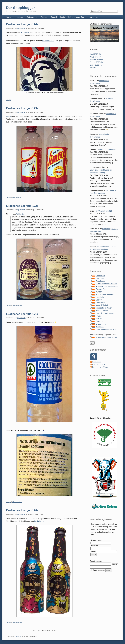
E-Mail (93, 552)
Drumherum (101, 281)
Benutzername (96, 540)
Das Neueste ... (96, 65)
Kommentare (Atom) (100, 367)
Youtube (44, 17)
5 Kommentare (17, 502)
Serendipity (18, 636)
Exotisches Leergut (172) (22, 206)
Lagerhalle (100, 297)
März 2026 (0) (96, 57)
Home (8, 17)
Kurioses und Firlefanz (105, 295)
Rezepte (99, 321)
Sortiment (100, 327)
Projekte (99, 319)
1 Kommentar (16, 197)
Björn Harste (21, 28)
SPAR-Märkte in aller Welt (106, 329)
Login (63, 17)
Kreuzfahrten (93, 17)
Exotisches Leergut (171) (22, 314)
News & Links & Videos (105, 313)
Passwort (94, 546)
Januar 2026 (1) (96, 62)
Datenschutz (32, 17)
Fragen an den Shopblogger (107, 287)
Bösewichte (100, 276)
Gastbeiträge (101, 289)
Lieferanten (100, 303)
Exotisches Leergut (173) (22, 108)
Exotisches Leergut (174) (22, 24)
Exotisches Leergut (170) (22, 510)
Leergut (8, 100)
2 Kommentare (17, 306)
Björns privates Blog (76, 17)
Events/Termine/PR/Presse (107, 284)
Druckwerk (100, 278)
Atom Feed (97, 362)
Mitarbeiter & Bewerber (105, 308)
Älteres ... (94, 68)
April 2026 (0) (95, 54)
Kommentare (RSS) (100, 364)
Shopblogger (101, 324)
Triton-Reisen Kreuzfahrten (107, 337)
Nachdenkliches (102, 311)
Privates (99, 316)
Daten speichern (99, 570)
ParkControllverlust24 (108, 149)
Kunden (99, 292)
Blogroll (54, 17)
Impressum (19, 17)
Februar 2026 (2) (97, 60)
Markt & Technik (102, 305)
